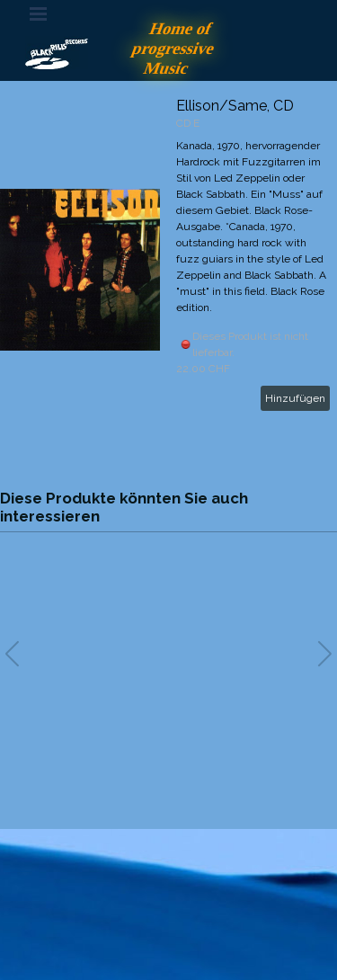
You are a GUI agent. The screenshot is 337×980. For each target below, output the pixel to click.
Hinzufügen (295, 398)
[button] (325, 654)
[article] (168, 270)
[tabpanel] (169, 894)
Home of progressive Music (176, 48)
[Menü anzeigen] (39, 13)
